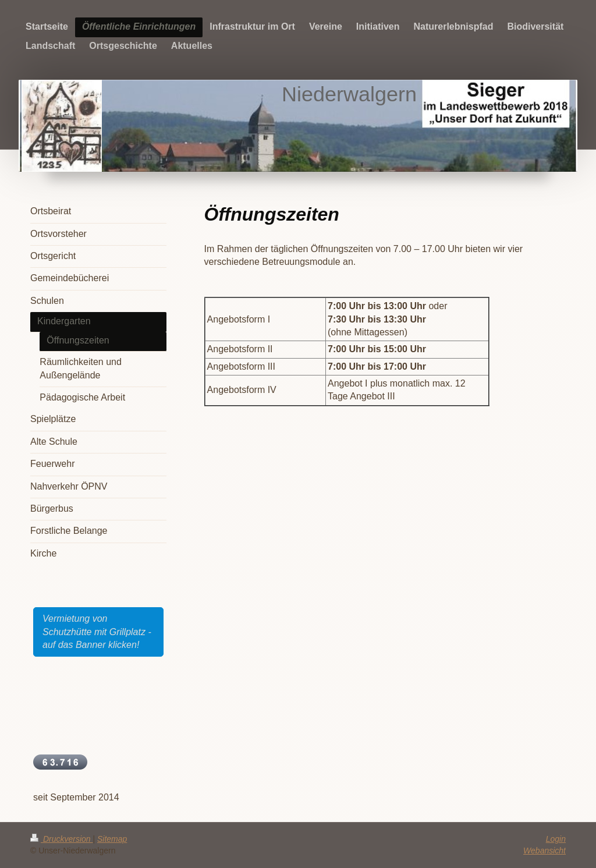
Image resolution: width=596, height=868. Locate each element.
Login (556, 839)
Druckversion (61, 839)
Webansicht (544, 851)
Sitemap (112, 839)
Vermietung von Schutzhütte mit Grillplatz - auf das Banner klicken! (97, 632)
